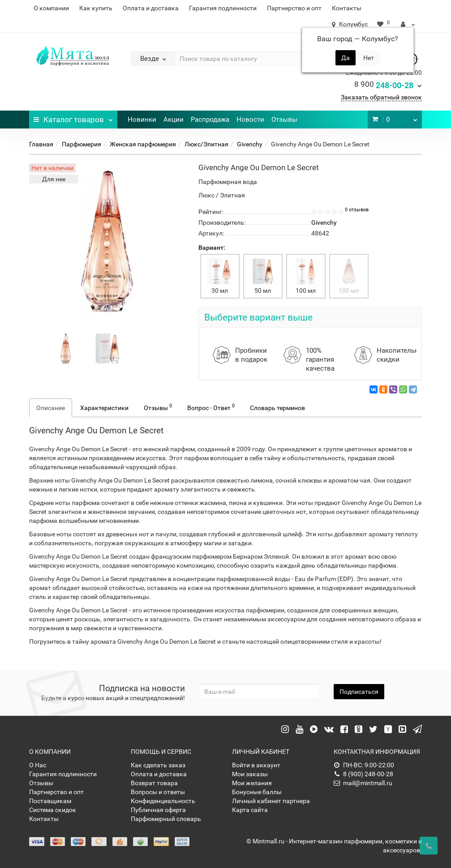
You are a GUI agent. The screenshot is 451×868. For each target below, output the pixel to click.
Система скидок (53, 810)
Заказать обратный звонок (381, 97)
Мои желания (252, 783)
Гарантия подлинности (223, 8)
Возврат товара (154, 783)
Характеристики (104, 408)
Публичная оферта (158, 810)
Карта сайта (250, 810)
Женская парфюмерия (143, 144)
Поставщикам (50, 801)
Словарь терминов (277, 408)
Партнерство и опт (294, 8)
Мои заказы (250, 774)
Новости (250, 120)
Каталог (73, 117)
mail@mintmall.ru (363, 783)
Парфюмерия (82, 144)
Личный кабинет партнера (271, 801)
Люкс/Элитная (206, 144)
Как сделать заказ (158, 765)
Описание (51, 408)
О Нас (38, 765)
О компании (51, 8)
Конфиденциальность (163, 801)
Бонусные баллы (257, 792)
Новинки (142, 120)
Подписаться (359, 692)
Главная (41, 144)
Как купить (96, 8)
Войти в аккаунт (256, 765)
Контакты (347, 8)
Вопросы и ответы (158, 792)
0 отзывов (357, 210)
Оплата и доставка (151, 8)
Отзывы (284, 120)
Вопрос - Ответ (211, 407)
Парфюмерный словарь (166, 819)
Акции (174, 120)
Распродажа (210, 120)
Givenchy (250, 144)
